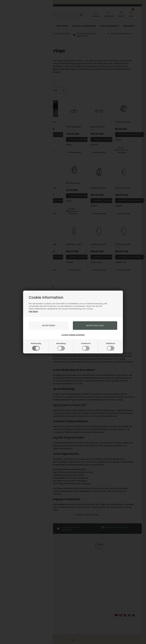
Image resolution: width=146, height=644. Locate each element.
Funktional (86, 346)
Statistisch (111, 346)
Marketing (61, 346)
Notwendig (36, 346)
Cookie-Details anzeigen (73, 335)
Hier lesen (33, 311)
